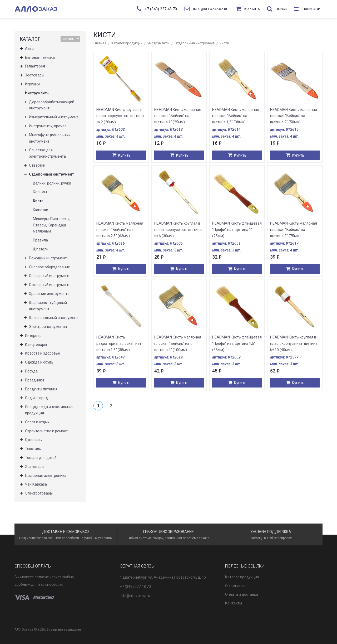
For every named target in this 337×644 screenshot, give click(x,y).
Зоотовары (35, 75)
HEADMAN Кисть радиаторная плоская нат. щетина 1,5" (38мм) (119, 343)
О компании (235, 586)
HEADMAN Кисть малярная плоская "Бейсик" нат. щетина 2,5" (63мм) (120, 230)
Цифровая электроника (46, 476)
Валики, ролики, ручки (52, 183)
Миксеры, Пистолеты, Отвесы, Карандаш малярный (51, 225)
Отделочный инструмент (195, 43)
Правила (40, 240)
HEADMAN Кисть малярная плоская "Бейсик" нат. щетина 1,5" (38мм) (236, 116)
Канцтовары (36, 345)
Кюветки (41, 210)
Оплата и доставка (242, 594)
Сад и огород (36, 398)
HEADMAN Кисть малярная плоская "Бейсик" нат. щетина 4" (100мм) (178, 343)
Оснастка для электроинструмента (47, 153)
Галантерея (35, 66)
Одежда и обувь (39, 362)
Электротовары (39, 493)
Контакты (234, 603)
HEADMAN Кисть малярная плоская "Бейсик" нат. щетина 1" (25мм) (178, 116)
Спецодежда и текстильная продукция (49, 410)
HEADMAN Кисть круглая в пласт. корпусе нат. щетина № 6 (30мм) (178, 230)
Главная (100, 43)
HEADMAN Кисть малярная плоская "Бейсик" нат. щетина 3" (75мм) (294, 230)
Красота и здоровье (43, 353)
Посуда (31, 371)
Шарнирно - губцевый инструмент (48, 306)
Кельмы (40, 192)
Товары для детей (41, 458)
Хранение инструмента (49, 294)
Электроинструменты (48, 327)
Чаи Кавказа (36, 484)
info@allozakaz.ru (135, 596)
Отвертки (37, 165)
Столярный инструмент (49, 285)
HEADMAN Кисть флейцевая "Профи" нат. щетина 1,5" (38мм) (237, 343)
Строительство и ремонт (46, 431)
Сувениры (34, 440)
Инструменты (158, 43)
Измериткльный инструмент (54, 117)
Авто (29, 49)
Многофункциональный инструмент (50, 138)
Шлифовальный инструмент (54, 318)
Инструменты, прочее (48, 126)
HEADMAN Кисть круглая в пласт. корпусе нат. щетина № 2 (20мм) (120, 116)
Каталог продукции (127, 43)
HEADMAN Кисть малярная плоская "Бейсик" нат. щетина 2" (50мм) (294, 116)
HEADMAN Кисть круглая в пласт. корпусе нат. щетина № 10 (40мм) (294, 343)
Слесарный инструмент (49, 276)
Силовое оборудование (49, 267)
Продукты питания (41, 389)
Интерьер (33, 336)
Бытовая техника (40, 57)
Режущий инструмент (48, 258)
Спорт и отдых (37, 422)
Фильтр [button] (71, 39)
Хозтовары (35, 467)
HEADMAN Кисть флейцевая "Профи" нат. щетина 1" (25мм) (237, 230)
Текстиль (33, 449)
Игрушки (32, 84)
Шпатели (41, 249)
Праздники (34, 380)
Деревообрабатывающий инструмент (52, 105)
